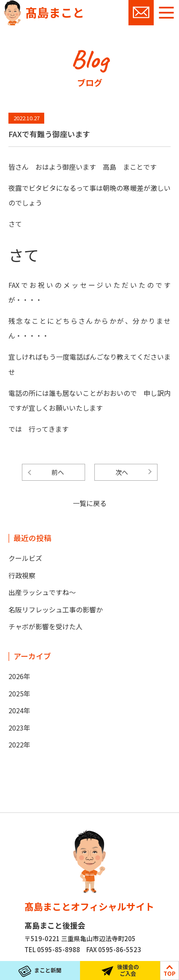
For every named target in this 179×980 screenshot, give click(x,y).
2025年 (19, 693)
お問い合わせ (141, 13)
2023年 (19, 728)
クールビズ (25, 558)
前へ (58, 472)
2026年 (19, 676)
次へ (122, 472)
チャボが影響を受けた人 (45, 626)
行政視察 (22, 575)
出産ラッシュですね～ (42, 592)
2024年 (19, 710)
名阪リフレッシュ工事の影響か (56, 609)
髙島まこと (55, 12)
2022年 (19, 744)
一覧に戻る (90, 503)
